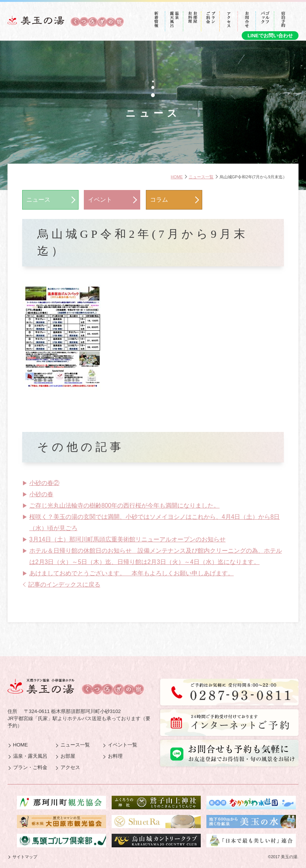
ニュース (38, 200)
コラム (159, 200)
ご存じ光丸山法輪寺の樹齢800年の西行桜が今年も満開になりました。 (124, 505)
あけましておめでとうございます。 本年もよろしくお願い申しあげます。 (132, 573)
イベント (100, 200)
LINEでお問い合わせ (270, 36)
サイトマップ (25, 857)
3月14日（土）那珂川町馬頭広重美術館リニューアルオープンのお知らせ (127, 539)
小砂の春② (44, 483)
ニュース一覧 (201, 177)
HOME (177, 177)
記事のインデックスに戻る (64, 584)
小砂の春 (41, 494)
